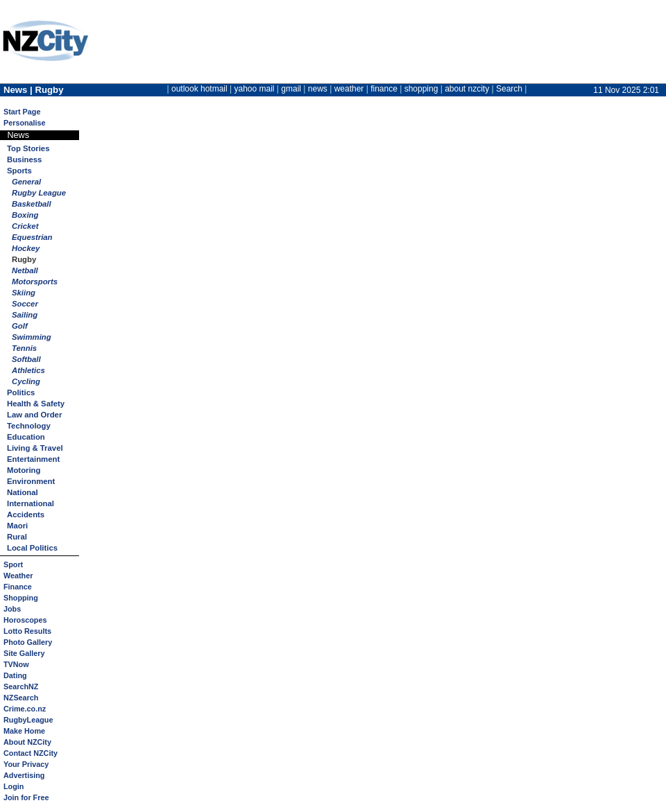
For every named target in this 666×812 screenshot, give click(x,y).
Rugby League (39, 193)
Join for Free (26, 797)
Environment (31, 481)
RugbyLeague (28, 720)
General (26, 182)
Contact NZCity (31, 753)
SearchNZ (21, 686)
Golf (20, 326)
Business (24, 159)
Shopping (21, 598)
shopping (421, 89)
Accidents (26, 515)
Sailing (25, 315)
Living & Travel (35, 448)
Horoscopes (25, 620)
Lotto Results (27, 631)
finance (384, 89)
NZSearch (21, 698)
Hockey (26, 248)
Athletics (28, 370)
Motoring (24, 470)
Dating (15, 675)
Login (14, 786)
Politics (21, 392)
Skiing (24, 293)
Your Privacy (26, 764)
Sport (13, 564)
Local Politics (32, 548)
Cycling (26, 381)
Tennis (24, 348)
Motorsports (35, 282)
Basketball (32, 204)
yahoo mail (255, 89)
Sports (19, 171)
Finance (18, 587)
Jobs (12, 609)
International (31, 503)
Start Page (22, 112)
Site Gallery (24, 653)
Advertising (24, 775)
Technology (29, 426)
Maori (17, 526)
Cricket (25, 226)
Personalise (25, 123)
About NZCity (27, 742)
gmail (291, 89)
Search (509, 89)
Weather (18, 576)
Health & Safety (36, 404)
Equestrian (32, 237)
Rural (17, 537)
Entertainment (33, 459)
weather (349, 89)
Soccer (25, 304)
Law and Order (34, 415)
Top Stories (28, 148)
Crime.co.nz (25, 709)
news (318, 89)
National (23, 492)
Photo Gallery (28, 642)
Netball (25, 270)
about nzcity (467, 89)
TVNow (16, 664)
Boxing (25, 215)
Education (26, 437)
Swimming (32, 337)
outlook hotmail (199, 89)
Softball (26, 359)
